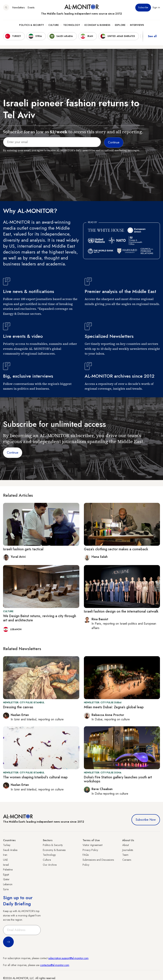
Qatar (6, 879)
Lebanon (8, 884)
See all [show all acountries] (152, 36)
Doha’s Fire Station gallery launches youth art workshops (118, 779)
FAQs (86, 855)
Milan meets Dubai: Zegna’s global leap (114, 707)
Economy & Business (97, 25)
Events (31, 7)
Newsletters (18, 7)
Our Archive (50, 865)
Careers (127, 860)
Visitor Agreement (92, 845)
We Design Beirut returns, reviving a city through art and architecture (40, 618)
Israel (6, 865)
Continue (13, 453)
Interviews (137, 25)
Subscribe (143, 7)
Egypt (6, 874)
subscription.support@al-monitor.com (68, 958)
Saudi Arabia (10, 850)
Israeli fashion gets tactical (23, 549)
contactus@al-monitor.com (55, 965)
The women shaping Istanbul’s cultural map (35, 777)
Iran (5, 855)
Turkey (7, 845)
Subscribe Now (146, 820)
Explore (120, 25)
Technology (72, 25)
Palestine (8, 870)
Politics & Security (31, 25)
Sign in (156, 7)
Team (125, 855)
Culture (54, 25)
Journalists (128, 850)
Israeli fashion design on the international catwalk (121, 611)
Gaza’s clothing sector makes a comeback (116, 549)
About (126, 845)
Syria (6, 889)
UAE (5, 860)
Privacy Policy (90, 850)
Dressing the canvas (18, 707)
